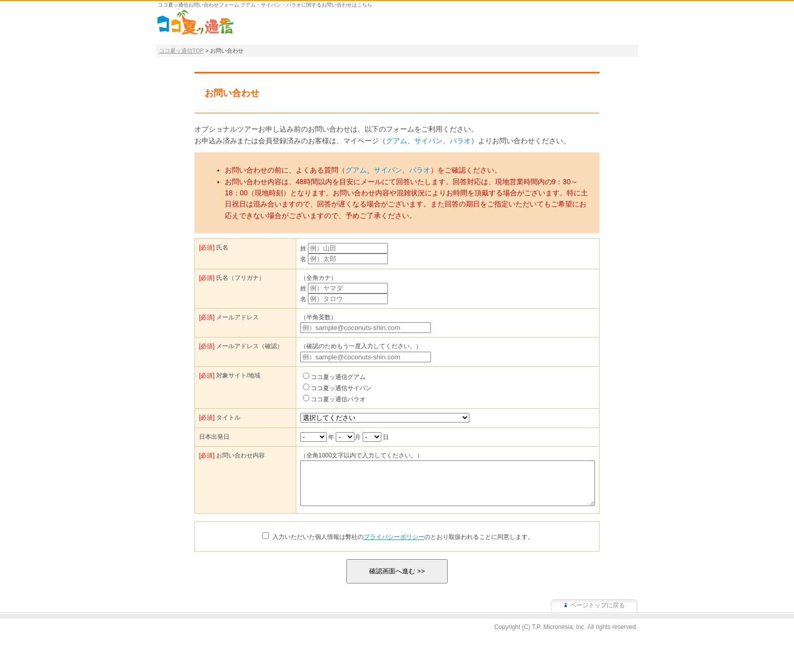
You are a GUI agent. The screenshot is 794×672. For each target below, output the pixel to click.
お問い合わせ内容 (232, 455)
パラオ (460, 141)
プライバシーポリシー (394, 546)
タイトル (220, 417)
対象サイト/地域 (230, 375)
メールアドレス (229, 317)
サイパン (428, 141)
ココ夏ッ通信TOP (181, 51)
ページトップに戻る (598, 614)
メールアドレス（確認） (241, 346)
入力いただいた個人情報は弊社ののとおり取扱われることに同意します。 (403, 546)
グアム (396, 141)
